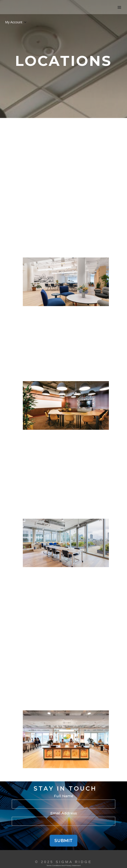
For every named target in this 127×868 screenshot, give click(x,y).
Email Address (64, 813)
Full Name (64, 796)
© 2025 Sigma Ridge (63, 862)
